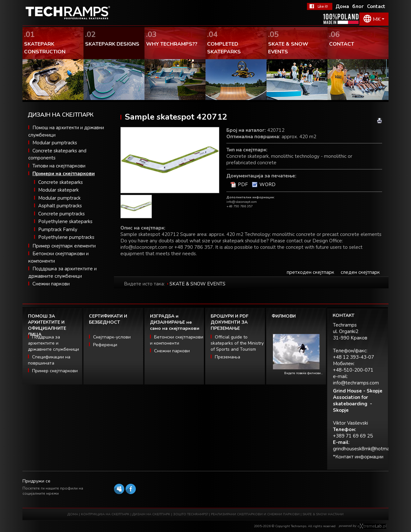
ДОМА (73, 514)
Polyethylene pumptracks (66, 237)
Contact (376, 6)
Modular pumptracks (55, 143)
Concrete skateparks (61, 182)
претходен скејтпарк (310, 272)
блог (358, 6)
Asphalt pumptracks (60, 206)
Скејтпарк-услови (112, 337)
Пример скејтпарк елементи (64, 246)
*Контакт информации (358, 457)
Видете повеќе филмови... (303, 373)
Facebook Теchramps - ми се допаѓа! (320, 6)
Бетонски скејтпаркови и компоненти (177, 340)
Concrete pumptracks (61, 214)
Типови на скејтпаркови (59, 166)
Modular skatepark (58, 190)
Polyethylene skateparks (65, 221)
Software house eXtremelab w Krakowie (372, 526)
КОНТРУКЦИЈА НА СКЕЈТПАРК (105, 514)
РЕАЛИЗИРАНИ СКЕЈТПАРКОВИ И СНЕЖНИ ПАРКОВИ (255, 514)
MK (377, 19)
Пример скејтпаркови (55, 371)
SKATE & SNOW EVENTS (197, 284)
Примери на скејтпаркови (64, 174)
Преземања (227, 357)
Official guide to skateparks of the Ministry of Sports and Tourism (237, 343)
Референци (105, 345)
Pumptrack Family (58, 230)
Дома (342, 6)
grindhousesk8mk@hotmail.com (367, 449)
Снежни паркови (51, 284)
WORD (267, 185)
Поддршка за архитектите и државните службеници (53, 343)
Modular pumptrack (59, 198)
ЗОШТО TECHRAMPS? (191, 514)
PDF (243, 185)
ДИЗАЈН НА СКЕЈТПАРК (151, 514)
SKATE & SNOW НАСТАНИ (323, 514)
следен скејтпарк (360, 272)
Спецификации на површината (49, 360)
